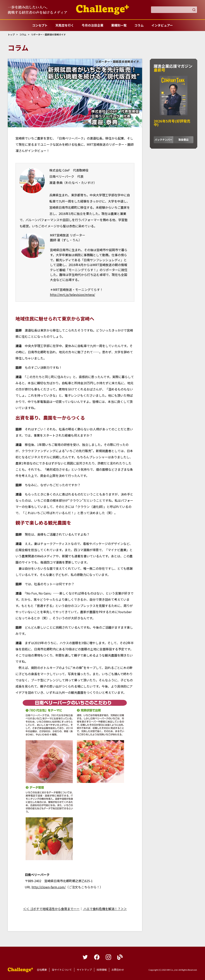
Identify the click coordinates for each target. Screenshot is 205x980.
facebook (97, 957)
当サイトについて (62, 970)
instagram (108, 957)
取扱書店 (184, 140)
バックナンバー (163, 140)
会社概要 (42, 970)
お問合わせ (118, 970)
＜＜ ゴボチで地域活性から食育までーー (51, 909)
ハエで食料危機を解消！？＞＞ (105, 909)
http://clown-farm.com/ (49, 887)
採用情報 (102, 970)
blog (120, 957)
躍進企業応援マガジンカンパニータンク (20, 970)
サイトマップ (84, 970)
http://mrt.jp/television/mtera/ (72, 295)
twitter (85, 957)
